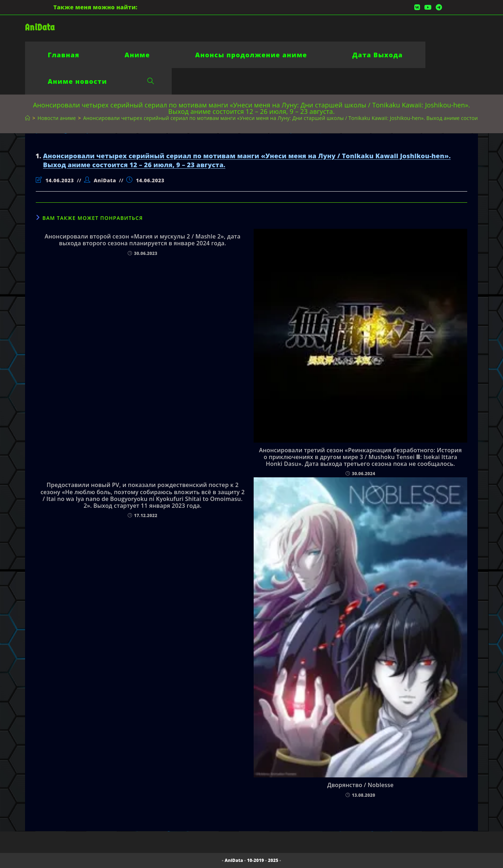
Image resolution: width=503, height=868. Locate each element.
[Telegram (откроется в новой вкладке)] (438, 7)
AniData (40, 27)
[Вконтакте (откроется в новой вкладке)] (417, 7)
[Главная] (28, 118)
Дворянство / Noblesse (361, 785)
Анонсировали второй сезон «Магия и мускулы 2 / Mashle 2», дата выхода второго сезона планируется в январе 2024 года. (143, 240)
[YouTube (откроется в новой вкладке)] (428, 7)
